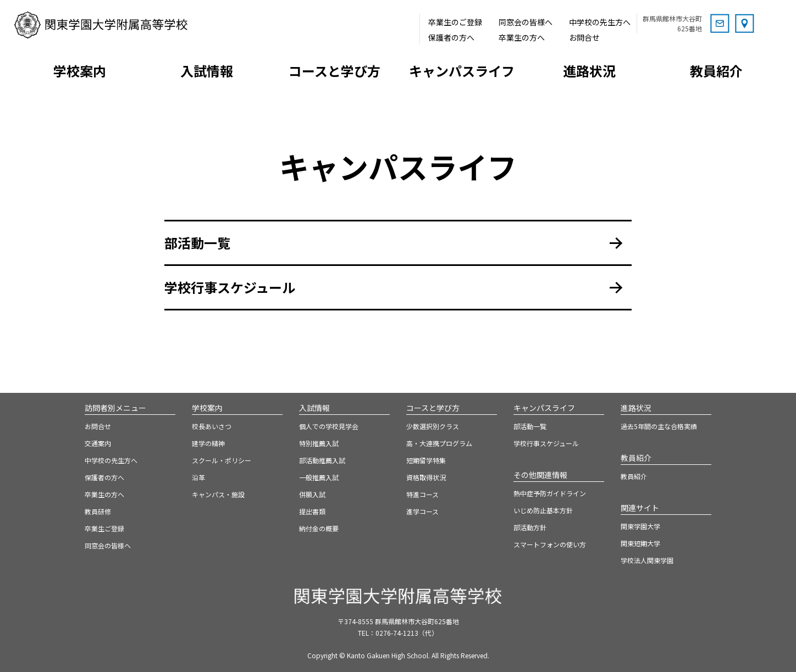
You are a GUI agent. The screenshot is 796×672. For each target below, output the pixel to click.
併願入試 (312, 494)
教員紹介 (634, 476)
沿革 (198, 477)
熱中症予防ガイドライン (550, 493)
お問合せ (584, 37)
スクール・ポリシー (222, 460)
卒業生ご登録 (104, 528)
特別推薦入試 (319, 443)
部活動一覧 (197, 243)
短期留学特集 (426, 460)
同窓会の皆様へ (526, 22)
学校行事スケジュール (230, 287)
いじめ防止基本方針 (543, 510)
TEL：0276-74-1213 (398, 633)
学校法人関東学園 (647, 560)
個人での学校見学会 (329, 426)
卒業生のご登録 (455, 22)
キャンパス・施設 (218, 494)
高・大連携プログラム (439, 443)
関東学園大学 (640, 526)
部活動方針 (530, 527)
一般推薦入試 (319, 477)
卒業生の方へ (522, 37)
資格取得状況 (426, 477)
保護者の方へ (451, 37)
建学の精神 (208, 443)
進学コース (422, 511)
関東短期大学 (640, 543)
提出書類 (312, 511)
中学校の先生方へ (600, 22)
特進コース (422, 494)
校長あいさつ (212, 426)
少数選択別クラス (433, 426)
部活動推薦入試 (322, 460)
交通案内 (98, 443)
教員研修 (98, 511)
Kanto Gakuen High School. (388, 655)
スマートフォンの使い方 (550, 544)
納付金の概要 (319, 528)
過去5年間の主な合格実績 (659, 426)
